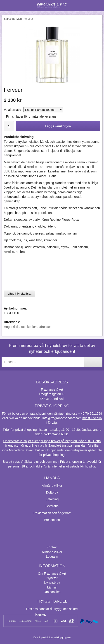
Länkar (52, 587)
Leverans (52, 506)
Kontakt (52, 547)
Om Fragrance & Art (52, 574)
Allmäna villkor (52, 486)
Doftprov (52, 492)
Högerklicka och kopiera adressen (28, 327)
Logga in (52, 557)
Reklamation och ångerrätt (52, 513)
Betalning (52, 499)
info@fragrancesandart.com (62, 418)
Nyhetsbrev (52, 583)
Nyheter (52, 578)
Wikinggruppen (62, 637)
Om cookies (52, 592)
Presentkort (52, 520)
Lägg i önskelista (19, 294)
